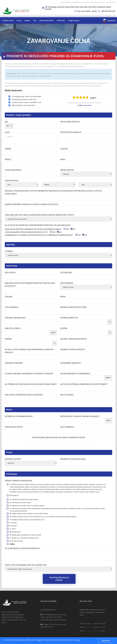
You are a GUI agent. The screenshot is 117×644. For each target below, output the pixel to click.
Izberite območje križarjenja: (19, 481)
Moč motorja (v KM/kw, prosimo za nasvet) (80, 416)
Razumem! (106, 641)
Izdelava (9, 297)
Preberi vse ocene (84, 105)
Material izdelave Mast (15, 318)
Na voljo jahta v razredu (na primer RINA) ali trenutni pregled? (29, 351)
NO (73, 229)
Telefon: (64, 149)
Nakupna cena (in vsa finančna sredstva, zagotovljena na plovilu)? (30, 285)
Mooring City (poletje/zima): (73, 459)
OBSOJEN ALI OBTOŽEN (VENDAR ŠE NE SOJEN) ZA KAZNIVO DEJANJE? (40, 229)
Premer (8, 339)
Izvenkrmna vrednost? (71, 363)
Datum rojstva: (12, 181)
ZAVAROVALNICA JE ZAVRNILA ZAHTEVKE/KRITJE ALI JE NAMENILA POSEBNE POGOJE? (46, 235)
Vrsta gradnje (67, 283)
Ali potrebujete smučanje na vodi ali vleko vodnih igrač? (31, 384)
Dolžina (64, 328)
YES (66, 229)
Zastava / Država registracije (73, 339)
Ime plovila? (10, 272)
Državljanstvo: (67, 170)
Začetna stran (8, 20)
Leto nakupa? (66, 272)
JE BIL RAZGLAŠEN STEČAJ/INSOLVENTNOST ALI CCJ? (33, 232)
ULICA (7, 132)
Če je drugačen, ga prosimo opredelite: (23, 548)
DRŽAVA (8, 149)
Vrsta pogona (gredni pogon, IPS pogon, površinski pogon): (58, 437)
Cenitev (27, 20)
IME (6, 122)
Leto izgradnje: (67, 427)
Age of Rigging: (67, 395)
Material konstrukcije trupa (73, 307)
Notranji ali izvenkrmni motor (19, 416)
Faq (35, 20)
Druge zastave (74, 20)
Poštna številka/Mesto (71, 132)
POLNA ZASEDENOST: (13, 170)
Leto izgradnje (12, 307)
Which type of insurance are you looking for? (26, 565)
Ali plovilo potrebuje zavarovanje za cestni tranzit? (84, 384)
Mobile (8, 159)
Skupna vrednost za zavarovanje (75, 374)
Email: (63, 159)
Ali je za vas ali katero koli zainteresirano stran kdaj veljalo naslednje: (38, 225)
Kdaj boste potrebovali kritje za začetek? (24, 395)
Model (63, 297)
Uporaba (9, 251)
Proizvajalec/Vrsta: (14, 427)
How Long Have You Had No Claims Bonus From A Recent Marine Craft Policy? (40, 215)
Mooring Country (13, 459)
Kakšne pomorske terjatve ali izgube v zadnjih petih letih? (32, 204)
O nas (19, 20)
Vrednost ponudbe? (14, 363)
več (79, 640)
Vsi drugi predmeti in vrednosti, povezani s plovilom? (29, 374)
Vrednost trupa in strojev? (73, 349)
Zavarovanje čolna (47, 20)
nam (61, 20)
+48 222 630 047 (108, 11)
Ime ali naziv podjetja (70, 122)
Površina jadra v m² (69, 318)
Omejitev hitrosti (13, 328)
